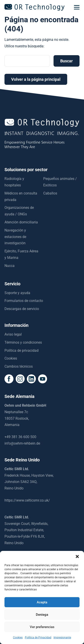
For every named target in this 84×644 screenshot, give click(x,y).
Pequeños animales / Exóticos (60, 182)
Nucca (10, 266)
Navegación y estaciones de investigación (15, 237)
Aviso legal (13, 334)
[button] (77, 557)
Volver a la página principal (36, 79)
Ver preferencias (42, 627)
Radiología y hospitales (14, 182)
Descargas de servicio (22, 309)
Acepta (42, 602)
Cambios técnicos (19, 366)
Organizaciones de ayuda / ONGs (19, 211)
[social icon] (9, 379)
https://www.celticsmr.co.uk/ (27, 500)
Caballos (50, 193)
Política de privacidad (22, 350)
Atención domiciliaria (21, 222)
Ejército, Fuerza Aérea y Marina (21, 254)
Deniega (42, 615)
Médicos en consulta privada (21, 196)
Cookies (11, 358)
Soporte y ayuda (17, 293)
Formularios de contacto (24, 301)
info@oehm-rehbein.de (22, 443)
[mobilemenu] (77, 7)
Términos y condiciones (23, 342)
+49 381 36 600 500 (20, 437)
